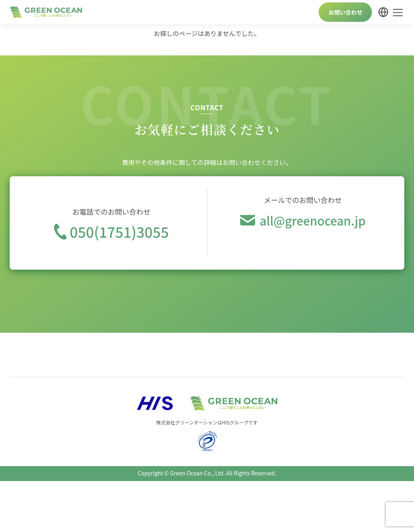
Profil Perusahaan (192, 375)
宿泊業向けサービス (129, 361)
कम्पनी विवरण (243, 375)
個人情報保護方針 (320, 361)
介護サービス (184, 361)
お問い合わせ (345, 12)
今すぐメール (303, 248)
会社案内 (273, 361)
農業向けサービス (69, 361)
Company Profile (377, 361)
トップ (24, 361)
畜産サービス (231, 361)
